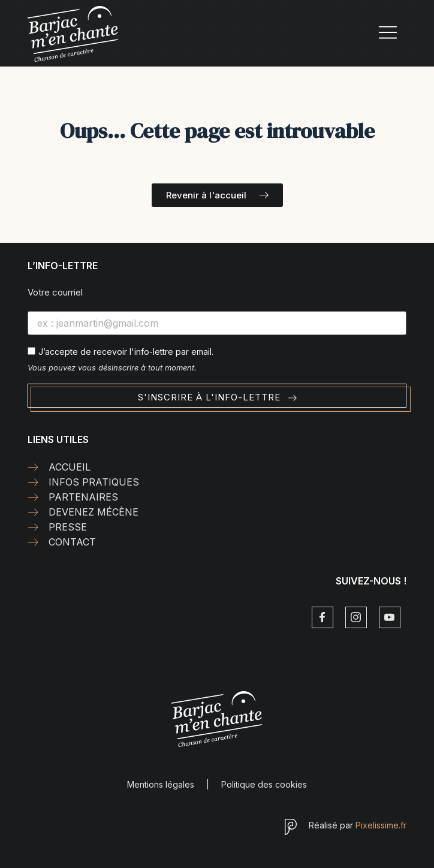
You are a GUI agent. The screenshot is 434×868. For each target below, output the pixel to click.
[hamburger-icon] (388, 34)
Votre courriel (55, 292)
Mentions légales (161, 784)
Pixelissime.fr (381, 825)
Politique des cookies (264, 784)
